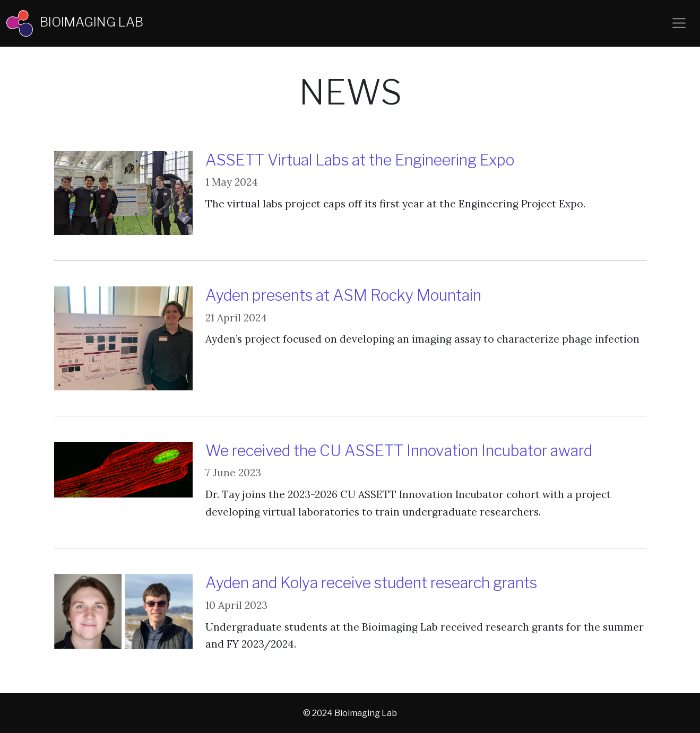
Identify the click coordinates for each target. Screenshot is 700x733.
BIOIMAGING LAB (75, 23)
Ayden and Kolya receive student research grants (371, 583)
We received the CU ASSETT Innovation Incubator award (399, 451)
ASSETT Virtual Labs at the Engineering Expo (360, 160)
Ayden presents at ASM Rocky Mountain (343, 295)
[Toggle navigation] (679, 23)
